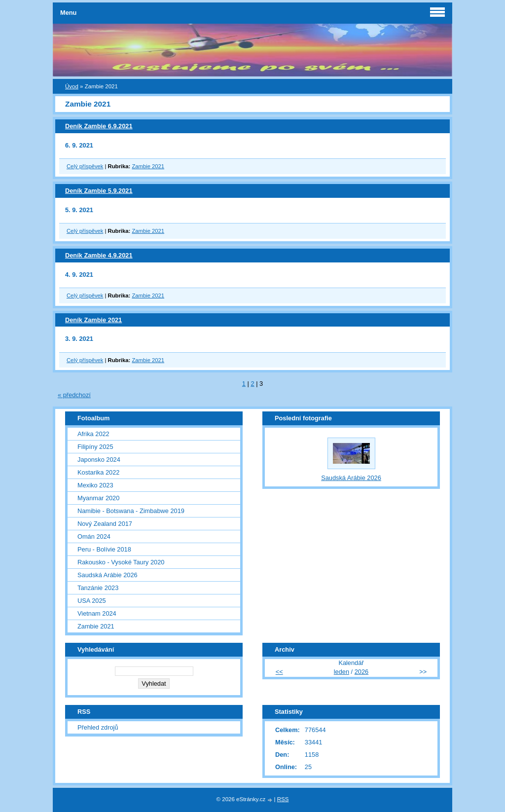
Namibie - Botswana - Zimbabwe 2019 (131, 511)
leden (342, 672)
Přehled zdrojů (98, 727)
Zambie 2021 (148, 166)
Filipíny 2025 (95, 447)
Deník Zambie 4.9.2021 (99, 255)
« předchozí (74, 395)
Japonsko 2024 (99, 460)
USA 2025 (92, 601)
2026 (361, 672)
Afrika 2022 (93, 434)
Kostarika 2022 (98, 472)
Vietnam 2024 (97, 613)
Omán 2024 (94, 536)
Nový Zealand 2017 (105, 524)
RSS (283, 799)
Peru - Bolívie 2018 (104, 549)
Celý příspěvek (85, 166)
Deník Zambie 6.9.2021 (99, 126)
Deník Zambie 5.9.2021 (99, 191)
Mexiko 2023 (95, 485)
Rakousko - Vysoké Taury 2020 (121, 562)
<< (279, 672)
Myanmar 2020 (98, 498)
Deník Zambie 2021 (93, 320)
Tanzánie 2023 (98, 588)
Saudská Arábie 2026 (108, 575)
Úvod (72, 86)
